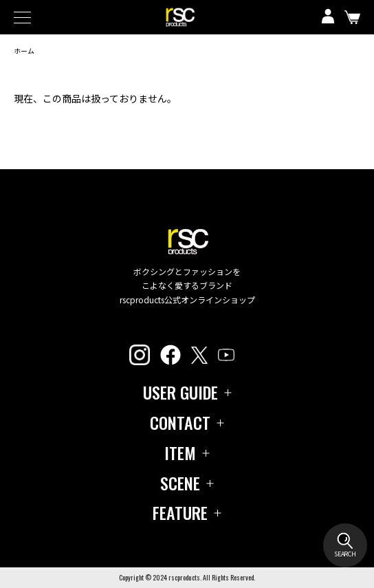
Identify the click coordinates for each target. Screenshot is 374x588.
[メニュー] (27, 17)
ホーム (24, 51)
